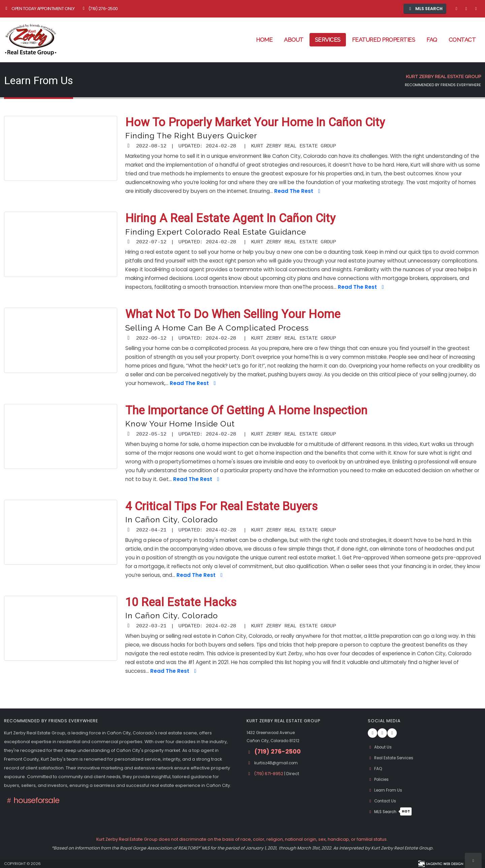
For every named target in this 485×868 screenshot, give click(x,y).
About (294, 40)
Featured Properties (384, 40)
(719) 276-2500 (100, 9)
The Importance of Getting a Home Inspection (246, 411)
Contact (462, 40)
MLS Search (391, 812)
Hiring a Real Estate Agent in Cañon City (230, 219)
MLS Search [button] (425, 9)
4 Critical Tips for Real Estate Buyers (221, 507)
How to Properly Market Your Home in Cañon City (255, 123)
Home (264, 40)
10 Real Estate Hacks (181, 603)
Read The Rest (298, 191)
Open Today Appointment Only (39, 9)
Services (328, 40)
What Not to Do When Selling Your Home (233, 315)
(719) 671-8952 (270, 774)
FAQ (432, 40)
